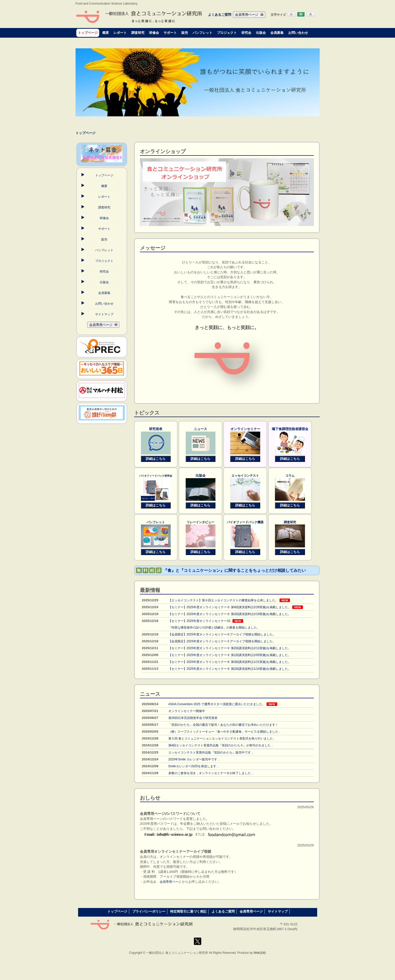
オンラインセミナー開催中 (187, 711)
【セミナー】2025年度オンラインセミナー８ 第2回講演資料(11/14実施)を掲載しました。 (230, 669)
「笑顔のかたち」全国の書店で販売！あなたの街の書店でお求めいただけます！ (223, 725)
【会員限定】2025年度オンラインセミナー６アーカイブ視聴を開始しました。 (222, 634)
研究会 (246, 33)
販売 (185, 33)
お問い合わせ (298, 33)
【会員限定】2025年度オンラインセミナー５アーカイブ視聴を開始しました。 (222, 641)
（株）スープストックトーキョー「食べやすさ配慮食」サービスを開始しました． (225, 732)
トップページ (88, 33)
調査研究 (138, 33)
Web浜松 (260, 953)
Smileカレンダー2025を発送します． (194, 766)
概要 (106, 33)
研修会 (154, 33)
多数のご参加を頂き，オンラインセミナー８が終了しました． (211, 773)
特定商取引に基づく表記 (188, 911)
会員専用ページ (249, 14)
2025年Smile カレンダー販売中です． (194, 759)
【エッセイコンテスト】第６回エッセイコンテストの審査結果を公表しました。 (223, 600)
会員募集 (277, 33)
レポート (120, 33)
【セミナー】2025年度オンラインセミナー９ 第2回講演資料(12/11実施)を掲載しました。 (230, 648)
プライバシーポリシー (149, 911)
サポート (170, 33)
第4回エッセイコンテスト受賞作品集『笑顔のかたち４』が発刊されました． (221, 745)
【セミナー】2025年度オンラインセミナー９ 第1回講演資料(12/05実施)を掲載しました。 (230, 655)
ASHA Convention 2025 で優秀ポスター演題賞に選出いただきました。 (217, 704)
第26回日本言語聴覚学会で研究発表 (193, 718)
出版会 (261, 33)
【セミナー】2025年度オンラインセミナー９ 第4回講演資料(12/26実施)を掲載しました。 (230, 607)
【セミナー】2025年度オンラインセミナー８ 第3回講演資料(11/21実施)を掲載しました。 (230, 662)
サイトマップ (104, 314)
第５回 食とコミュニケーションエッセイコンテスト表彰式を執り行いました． (222, 738)
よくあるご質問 (220, 15)
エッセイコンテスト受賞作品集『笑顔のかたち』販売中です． (211, 752)
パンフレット (202, 33)
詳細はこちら (156, 459)
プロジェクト (227, 33)
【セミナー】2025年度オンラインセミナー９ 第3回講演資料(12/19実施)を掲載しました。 (230, 614)
